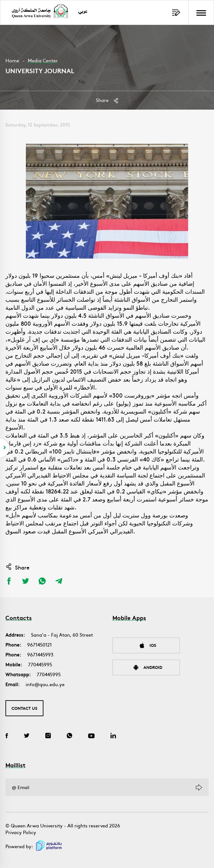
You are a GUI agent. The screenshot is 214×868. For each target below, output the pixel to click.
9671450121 (39, 644)
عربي (83, 12)
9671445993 (40, 654)
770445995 (40, 664)
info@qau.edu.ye (45, 684)
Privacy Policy (21, 832)
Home (12, 60)
